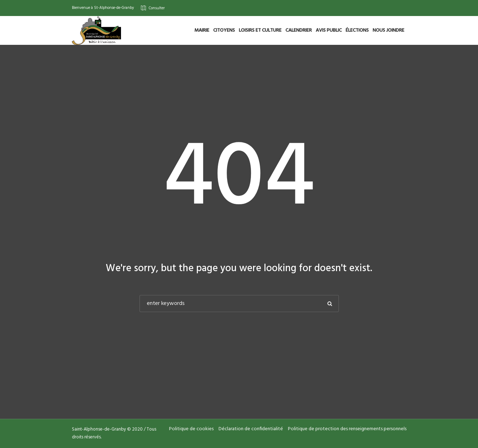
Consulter (157, 8)
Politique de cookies (191, 429)
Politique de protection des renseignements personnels (347, 429)
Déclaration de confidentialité (251, 429)
